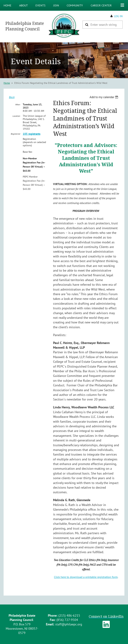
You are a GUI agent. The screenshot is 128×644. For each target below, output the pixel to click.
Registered (15, 134)
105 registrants (32, 134)
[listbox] (104, 97)
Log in (118, 16)
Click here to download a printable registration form (86, 577)
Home (7, 83)
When (18, 105)
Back (12, 97)
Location (16, 116)
